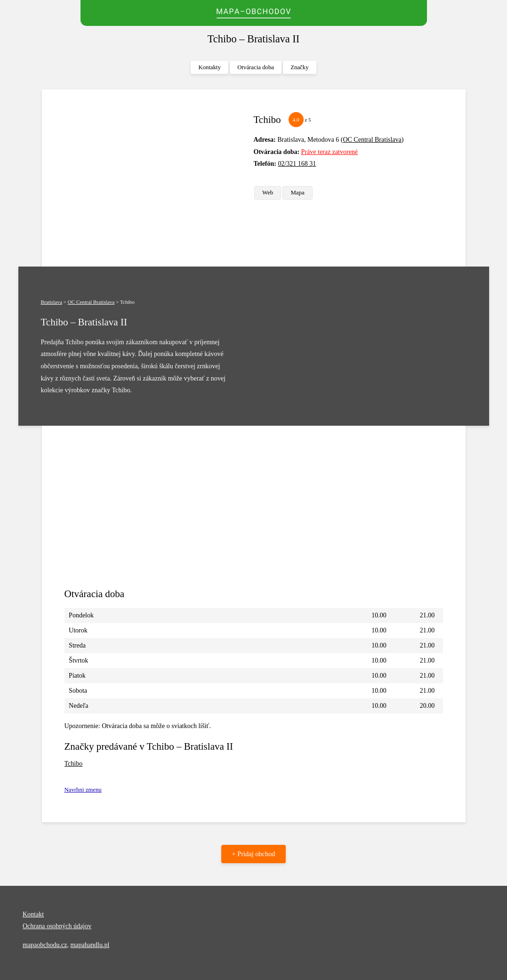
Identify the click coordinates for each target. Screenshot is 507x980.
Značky (299, 67)
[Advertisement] (155, 178)
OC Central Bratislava (372, 140)
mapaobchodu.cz (45, 945)
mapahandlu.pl (90, 945)
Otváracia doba (256, 67)
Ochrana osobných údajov (57, 926)
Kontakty (209, 67)
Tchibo (74, 764)
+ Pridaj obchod (253, 854)
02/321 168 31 (297, 164)
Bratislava (52, 302)
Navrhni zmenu (83, 790)
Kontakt (33, 914)
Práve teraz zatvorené (330, 152)
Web (268, 193)
